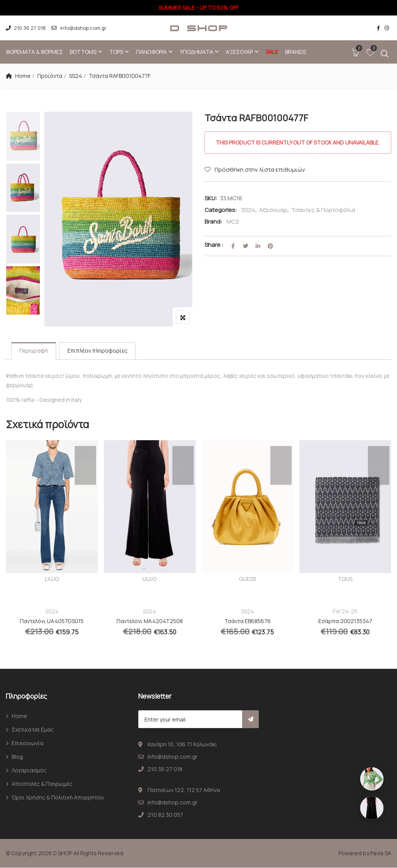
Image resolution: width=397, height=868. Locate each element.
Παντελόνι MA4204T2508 (150, 621)
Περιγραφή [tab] (34, 351)
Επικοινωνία (27, 743)
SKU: (211, 198)
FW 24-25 (345, 612)
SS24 (76, 76)
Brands (296, 52)
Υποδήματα (196, 52)
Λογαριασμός (29, 771)
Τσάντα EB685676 (247, 621)
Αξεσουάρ (239, 52)
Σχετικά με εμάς (33, 730)
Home (23, 76)
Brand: (213, 221)
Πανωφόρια (151, 52)
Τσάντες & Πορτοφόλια (323, 210)
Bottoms (83, 52)
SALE (272, 52)
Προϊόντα (50, 76)
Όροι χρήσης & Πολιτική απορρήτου (58, 798)
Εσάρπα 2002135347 (345, 621)
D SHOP (63, 853)
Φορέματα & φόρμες (34, 52)
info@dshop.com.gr (79, 28)
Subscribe (250, 720)
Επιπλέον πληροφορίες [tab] (97, 351)
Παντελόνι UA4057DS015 (52, 621)
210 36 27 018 (26, 28)
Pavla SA (381, 853)
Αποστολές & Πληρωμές (42, 784)
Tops (116, 52)
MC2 (233, 221)
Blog (17, 757)
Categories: (221, 210)
